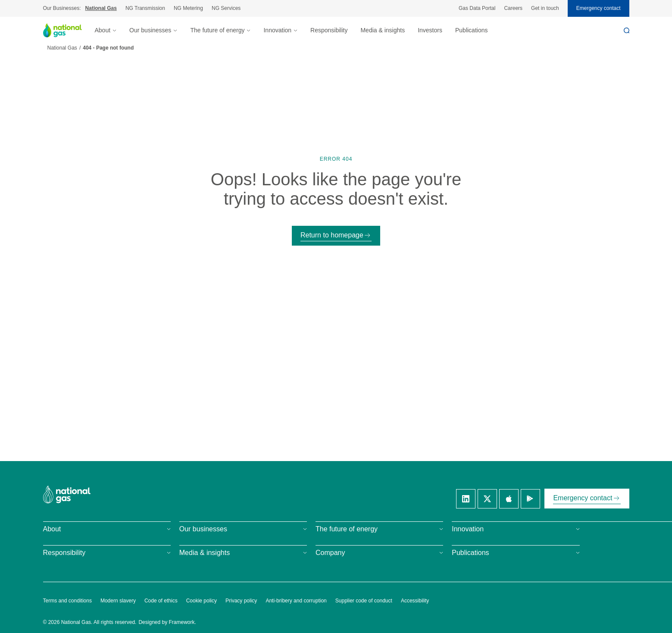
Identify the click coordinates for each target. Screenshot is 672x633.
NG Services (226, 8)
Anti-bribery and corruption (296, 601)
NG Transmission (145, 8)
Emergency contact (599, 8)
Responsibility (329, 30)
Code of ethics (161, 601)
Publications (472, 30)
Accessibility (415, 601)
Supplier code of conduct (364, 601)
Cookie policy (202, 601)
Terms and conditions (67, 601)
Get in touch (545, 8)
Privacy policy (241, 601)
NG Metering (188, 8)
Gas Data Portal (477, 8)
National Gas (101, 8)
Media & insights (383, 30)
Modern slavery (118, 601)
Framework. (183, 622)
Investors (430, 30)
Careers (513, 8)
